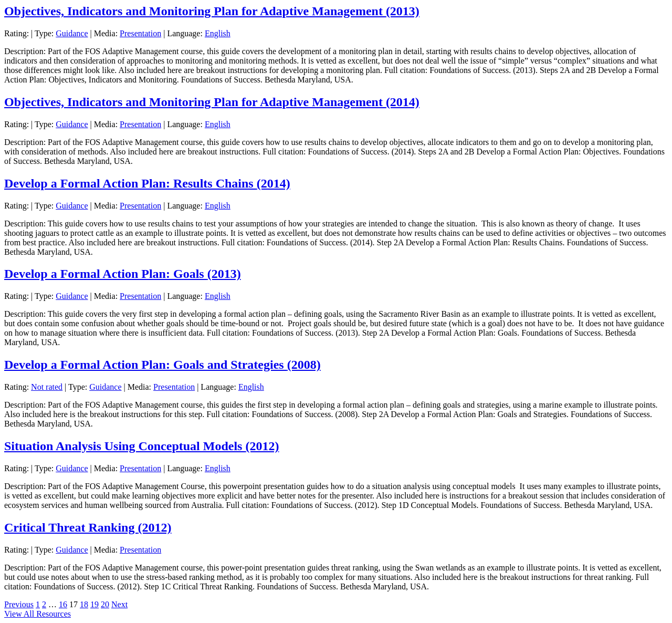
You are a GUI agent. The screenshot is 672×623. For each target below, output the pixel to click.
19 (94, 604)
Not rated (47, 387)
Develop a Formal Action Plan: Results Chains (147, 183)
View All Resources (38, 614)
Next (119, 604)
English (218, 33)
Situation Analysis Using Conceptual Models (141, 446)
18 (84, 604)
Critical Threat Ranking (88, 527)
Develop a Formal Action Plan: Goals (123, 274)
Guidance (72, 33)
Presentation (140, 33)
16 (63, 604)
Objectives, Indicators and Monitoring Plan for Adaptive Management (212, 11)
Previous (19, 604)
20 (105, 604)
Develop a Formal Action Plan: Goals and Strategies (162, 365)
